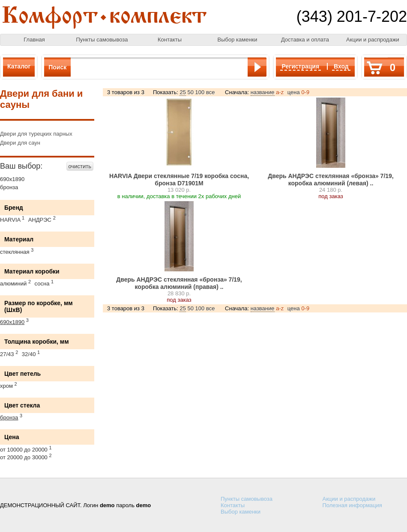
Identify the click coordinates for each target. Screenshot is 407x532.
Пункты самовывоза (102, 40)
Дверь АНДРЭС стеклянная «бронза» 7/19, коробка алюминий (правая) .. (179, 283)
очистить (80, 166)
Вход (341, 66)
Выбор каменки (237, 40)
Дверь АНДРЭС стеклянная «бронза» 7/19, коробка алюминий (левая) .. (331, 180)
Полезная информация (352, 505)
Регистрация (301, 66)
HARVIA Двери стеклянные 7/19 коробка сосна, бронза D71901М (179, 180)
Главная (34, 40)
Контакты (170, 40)
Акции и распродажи (373, 40)
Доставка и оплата (305, 40)
